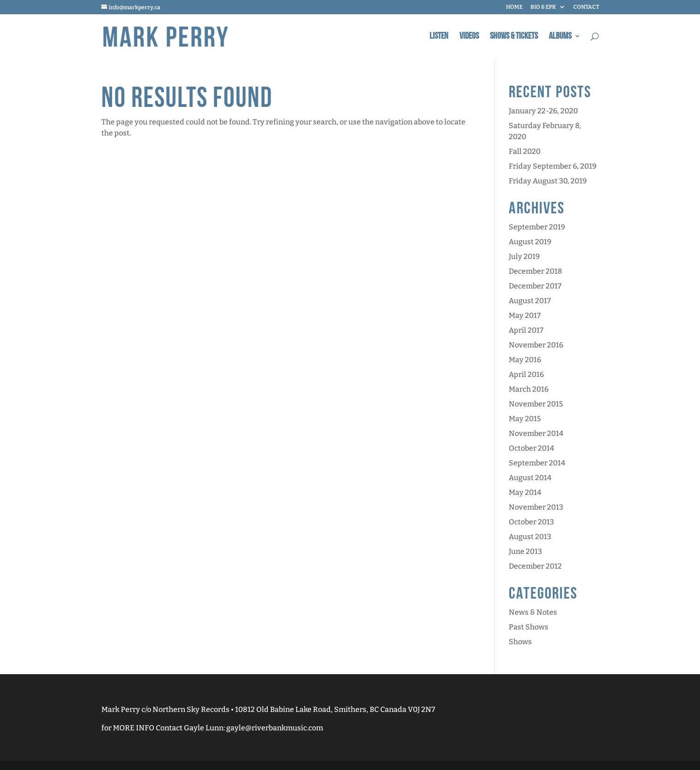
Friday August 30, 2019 (548, 181)
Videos (469, 37)
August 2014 (530, 478)
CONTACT (586, 7)
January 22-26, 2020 (543, 111)
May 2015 (525, 419)
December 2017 (535, 286)
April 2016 (526, 374)
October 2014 (531, 448)
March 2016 (529, 389)
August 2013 (530, 537)
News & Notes (533, 612)
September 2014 (537, 463)
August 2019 (530, 242)
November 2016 (536, 345)
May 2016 (525, 360)
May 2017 (525, 315)
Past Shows (529, 627)
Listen (439, 37)
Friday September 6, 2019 (553, 166)
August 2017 (530, 301)
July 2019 (524, 256)
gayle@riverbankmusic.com (275, 728)
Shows (520, 642)
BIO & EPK (543, 7)
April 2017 (526, 330)
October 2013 (531, 522)
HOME (514, 7)
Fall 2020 (525, 151)
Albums (560, 37)
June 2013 (525, 551)
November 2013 (536, 507)
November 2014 (536, 433)
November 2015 (536, 404)
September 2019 (537, 227)
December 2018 (535, 271)
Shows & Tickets (514, 37)
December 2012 (535, 566)
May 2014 (525, 492)
